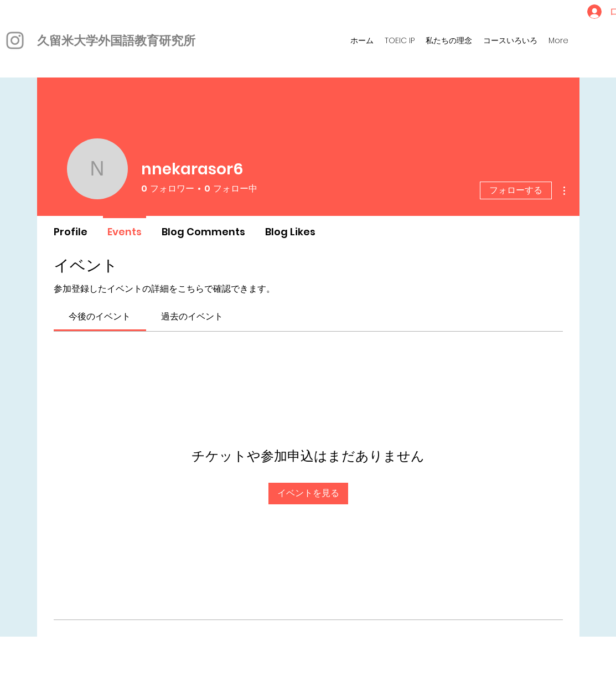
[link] (100, 316)
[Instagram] (15, 40)
